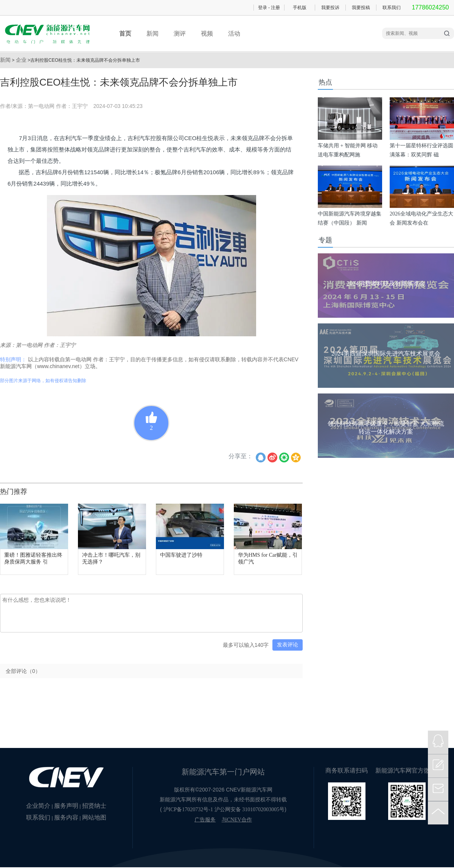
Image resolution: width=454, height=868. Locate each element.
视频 (207, 34)
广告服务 (205, 820)
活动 (234, 34)
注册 (275, 8)
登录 (263, 8)
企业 (21, 60)
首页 (125, 34)
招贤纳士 (94, 806)
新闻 (152, 34)
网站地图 (94, 817)
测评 (180, 34)
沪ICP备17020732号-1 (188, 809)
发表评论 (288, 645)
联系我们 (392, 8)
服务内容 (66, 817)
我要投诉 (330, 8)
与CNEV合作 (237, 820)
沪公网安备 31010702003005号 (250, 809)
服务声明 (66, 806)
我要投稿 (361, 8)
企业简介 (38, 806)
